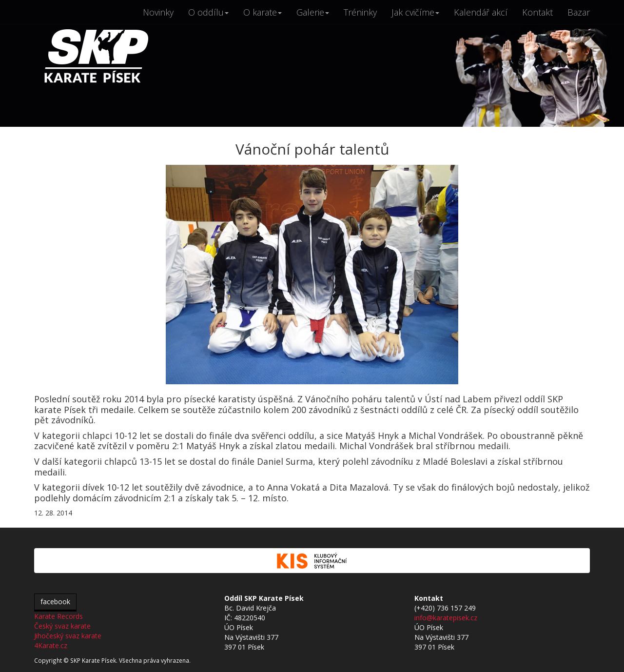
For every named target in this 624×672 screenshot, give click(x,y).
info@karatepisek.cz (446, 618)
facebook (55, 602)
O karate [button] (263, 12)
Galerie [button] (313, 12)
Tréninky (360, 12)
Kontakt (537, 12)
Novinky (158, 12)
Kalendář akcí (481, 12)
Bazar (579, 12)
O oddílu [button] (208, 12)
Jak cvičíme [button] (415, 12)
